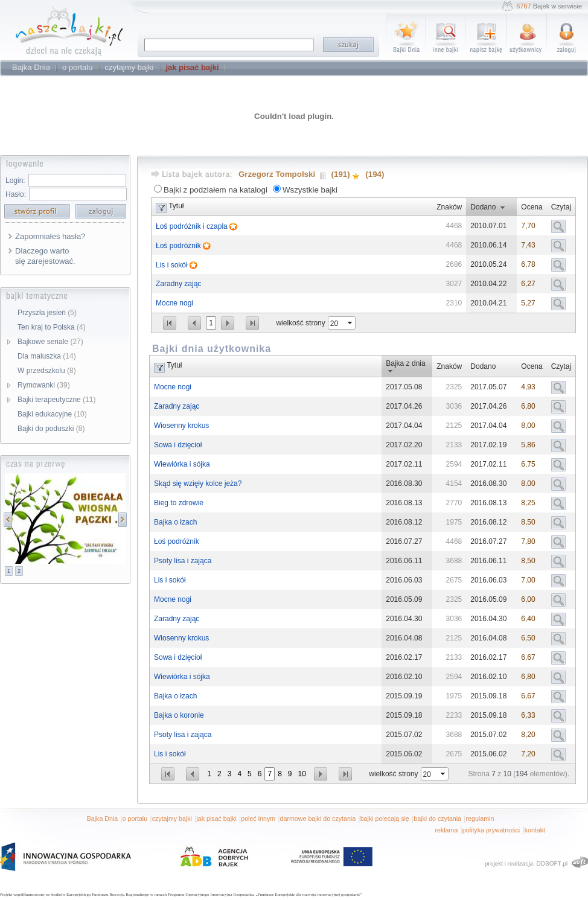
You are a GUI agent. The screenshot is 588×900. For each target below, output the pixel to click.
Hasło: (16, 194)
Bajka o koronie (179, 715)
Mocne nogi (174, 303)
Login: (15, 180)
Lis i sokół (173, 265)
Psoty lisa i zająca (183, 561)
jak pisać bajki (216, 819)
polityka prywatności (491, 830)
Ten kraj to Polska (52, 327)
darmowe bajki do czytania (318, 819)
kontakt (535, 830)
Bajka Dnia (103, 819)
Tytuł (176, 206)
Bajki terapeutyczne (56, 400)
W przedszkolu (47, 371)
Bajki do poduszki (51, 429)
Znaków (449, 207)
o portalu (135, 819)
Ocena (532, 207)
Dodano (483, 207)
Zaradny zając (178, 284)
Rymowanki (44, 385)
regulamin (480, 819)
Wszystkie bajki (310, 190)
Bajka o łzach (175, 522)
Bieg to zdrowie (179, 503)
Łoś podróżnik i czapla (193, 226)
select (351, 323)
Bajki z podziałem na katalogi (216, 190)
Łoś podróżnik (179, 246)
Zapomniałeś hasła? (50, 236)
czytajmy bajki (172, 819)
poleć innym (258, 819)
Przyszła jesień (47, 313)
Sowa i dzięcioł (178, 445)
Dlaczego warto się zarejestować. (45, 256)
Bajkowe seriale (50, 342)
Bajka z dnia (405, 363)
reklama (446, 830)
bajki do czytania (437, 819)
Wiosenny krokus (181, 426)
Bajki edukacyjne (52, 414)
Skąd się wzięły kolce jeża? (198, 484)
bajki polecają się (385, 819)
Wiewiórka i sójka (182, 464)
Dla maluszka (47, 356)
